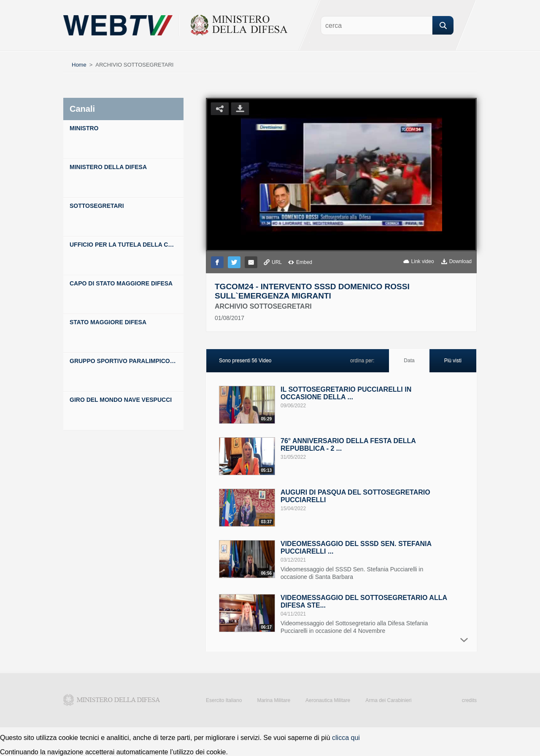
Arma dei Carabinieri (388, 700)
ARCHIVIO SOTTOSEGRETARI (134, 65)
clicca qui (346, 738)
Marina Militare (274, 700)
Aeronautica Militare (328, 700)
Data (409, 361)
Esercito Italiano (224, 700)
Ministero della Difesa (112, 700)
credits (469, 700)
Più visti (453, 361)
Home (79, 65)
